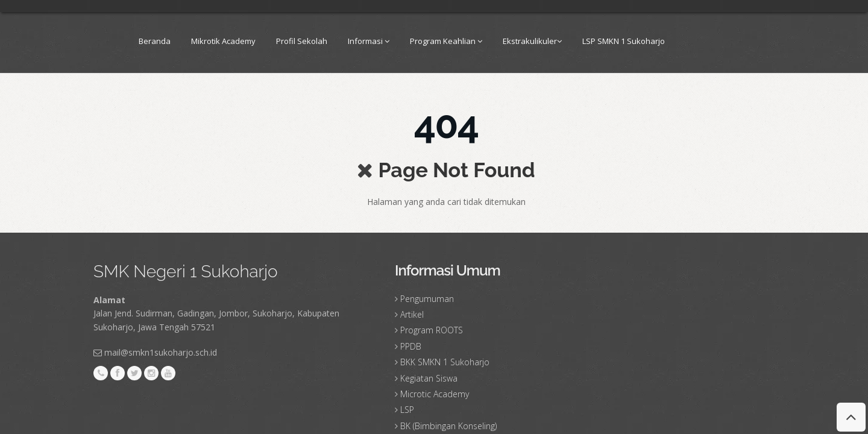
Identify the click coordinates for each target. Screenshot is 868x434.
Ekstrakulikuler (532, 41)
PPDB (411, 346)
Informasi (369, 41)
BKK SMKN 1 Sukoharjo (445, 362)
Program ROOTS (432, 330)
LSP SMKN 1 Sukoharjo (624, 41)
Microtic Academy (435, 394)
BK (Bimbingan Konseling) (448, 426)
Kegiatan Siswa (429, 378)
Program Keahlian (446, 41)
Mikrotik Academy (223, 41)
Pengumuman (427, 299)
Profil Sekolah (302, 41)
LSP (407, 410)
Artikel (412, 314)
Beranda (155, 41)
